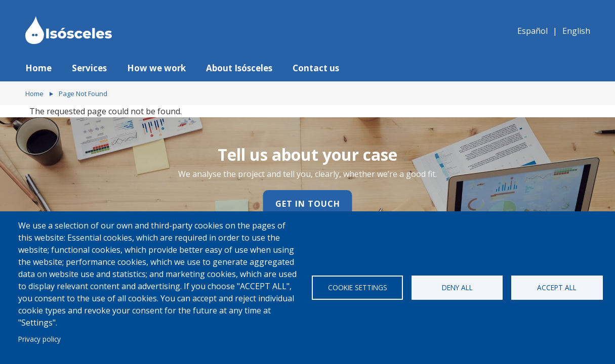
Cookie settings (358, 287)
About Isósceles (239, 68)
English (576, 31)
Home (38, 68)
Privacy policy (39, 339)
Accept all (557, 287)
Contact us (316, 68)
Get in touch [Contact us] (308, 204)
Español (532, 31)
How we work (156, 68)
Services (89, 68)
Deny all (457, 287)
